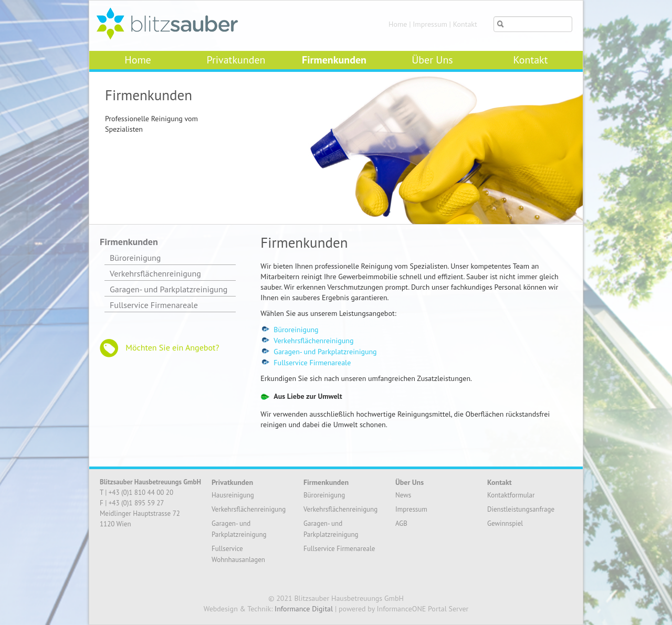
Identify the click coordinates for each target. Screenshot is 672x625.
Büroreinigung (296, 330)
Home (398, 24)
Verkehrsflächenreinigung (313, 341)
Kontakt (465, 24)
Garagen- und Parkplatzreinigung (325, 352)
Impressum (430, 24)
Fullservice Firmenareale (312, 363)
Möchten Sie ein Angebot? (159, 348)
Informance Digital (304, 609)
